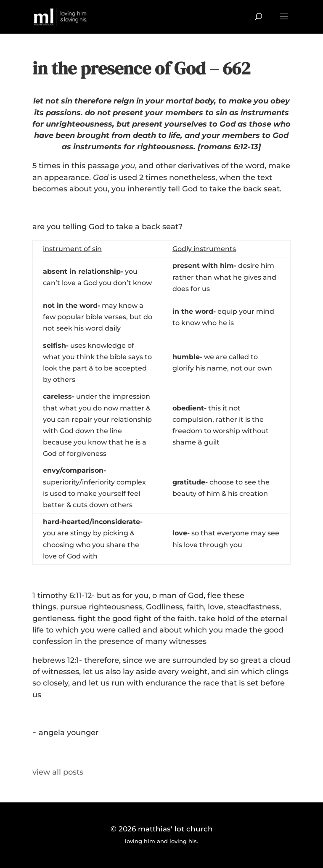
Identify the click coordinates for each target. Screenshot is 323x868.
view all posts (58, 772)
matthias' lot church (175, 829)
